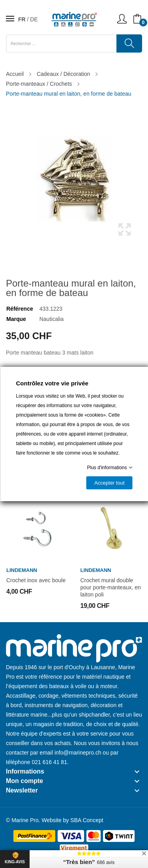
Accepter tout (109, 483)
